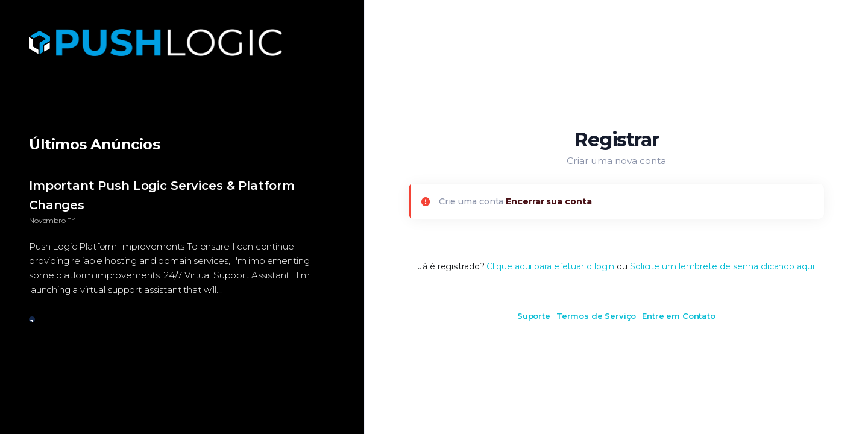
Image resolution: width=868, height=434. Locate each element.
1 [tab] (32, 320)
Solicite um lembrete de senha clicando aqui (722, 266)
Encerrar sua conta (549, 201)
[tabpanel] (182, 244)
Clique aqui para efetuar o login (550, 266)
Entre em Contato (679, 316)
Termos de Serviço (596, 316)
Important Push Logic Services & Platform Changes (162, 195)
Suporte (534, 316)
